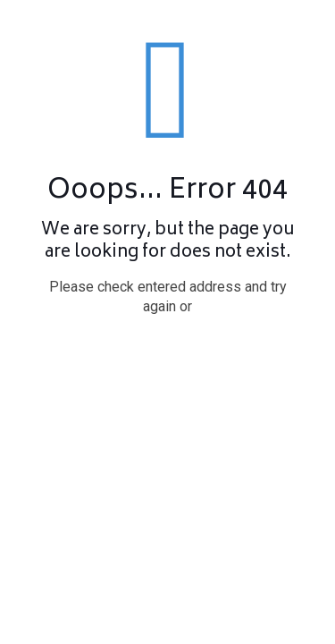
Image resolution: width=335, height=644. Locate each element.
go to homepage (177, 357)
